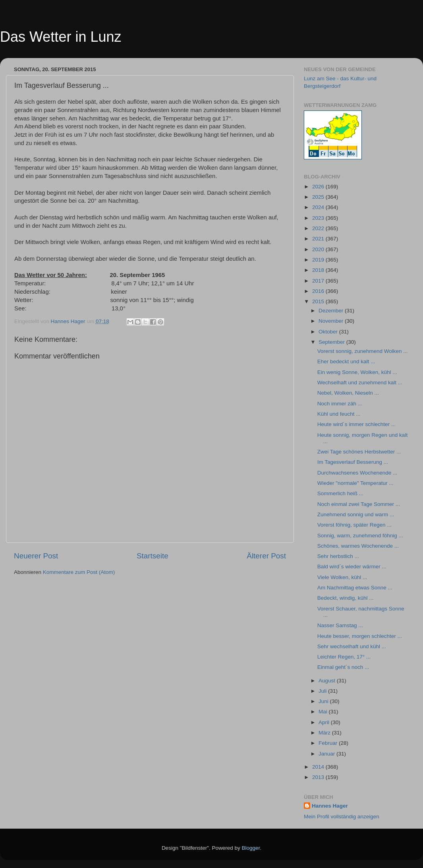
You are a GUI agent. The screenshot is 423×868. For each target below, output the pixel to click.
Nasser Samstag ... (340, 625)
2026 (319, 187)
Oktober (329, 332)
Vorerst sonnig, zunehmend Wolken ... (363, 351)
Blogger (251, 848)
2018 (319, 270)
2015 (319, 301)
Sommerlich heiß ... (340, 493)
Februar (329, 743)
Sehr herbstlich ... (338, 556)
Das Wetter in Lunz (61, 37)
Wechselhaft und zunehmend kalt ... (360, 383)
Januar (327, 754)
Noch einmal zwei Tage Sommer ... (359, 504)
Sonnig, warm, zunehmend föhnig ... (360, 536)
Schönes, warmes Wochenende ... (358, 546)
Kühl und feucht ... (339, 414)
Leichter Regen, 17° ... (344, 657)
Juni (324, 701)
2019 (319, 260)
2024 (319, 207)
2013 (319, 777)
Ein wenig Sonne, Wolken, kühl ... (357, 372)
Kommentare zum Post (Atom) (79, 572)
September (332, 342)
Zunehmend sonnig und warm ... (356, 514)
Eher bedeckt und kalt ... (346, 361)
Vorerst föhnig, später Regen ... (354, 525)
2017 (319, 281)
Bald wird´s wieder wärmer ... (352, 567)
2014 (319, 767)
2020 (319, 249)
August (328, 681)
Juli (323, 691)
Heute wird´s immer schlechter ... (356, 424)
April (325, 722)
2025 (319, 197)
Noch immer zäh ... (340, 404)
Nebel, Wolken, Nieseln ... (348, 393)
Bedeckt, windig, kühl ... (346, 598)
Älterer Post (266, 556)
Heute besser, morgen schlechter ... (360, 636)
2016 (319, 291)
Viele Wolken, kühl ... (342, 577)
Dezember (332, 311)
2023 (319, 218)
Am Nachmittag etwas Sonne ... (355, 588)
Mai (324, 712)
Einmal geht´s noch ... (343, 667)
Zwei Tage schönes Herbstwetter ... (359, 452)
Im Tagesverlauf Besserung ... (353, 462)
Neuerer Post (36, 556)
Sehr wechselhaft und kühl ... (352, 646)
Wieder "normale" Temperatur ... (355, 483)
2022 (319, 228)
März (325, 733)
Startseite (153, 556)
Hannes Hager (330, 806)
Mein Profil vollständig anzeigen (342, 817)
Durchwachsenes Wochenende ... (357, 473)
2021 (319, 239)
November (332, 321)
